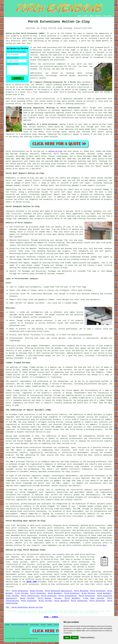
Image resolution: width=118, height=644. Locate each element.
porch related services (78, 577)
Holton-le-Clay (55, 151)
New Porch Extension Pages (20, 625)
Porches (58, 598)
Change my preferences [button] (87, 637)
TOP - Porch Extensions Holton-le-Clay (24, 607)
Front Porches (22, 593)
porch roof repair (14, 180)
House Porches (36, 591)
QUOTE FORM (32, 582)
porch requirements (60, 579)
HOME (79, 16)
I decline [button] (75, 637)
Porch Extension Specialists (58, 591)
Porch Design (44, 598)
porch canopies (81, 564)
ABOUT (92, 16)
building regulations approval (50, 113)
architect (86, 55)
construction (52, 415)
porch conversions (65, 557)
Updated (50, 625)
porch (71, 124)
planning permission (63, 85)
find (13, 525)
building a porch (97, 38)
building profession (97, 462)
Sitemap (7, 625)
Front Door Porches (94, 598)
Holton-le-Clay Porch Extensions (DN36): (26, 33)
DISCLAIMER (107, 16)
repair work (73, 190)
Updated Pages (34, 625)
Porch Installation (68, 596)
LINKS (85, 16)
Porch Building (81, 591)
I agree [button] (67, 637)
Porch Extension (98, 591)
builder (47, 50)
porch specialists (14, 161)
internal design (67, 76)
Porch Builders (55, 593)
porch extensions (79, 164)
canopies (71, 346)
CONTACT (99, 16)
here (104, 545)
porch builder (68, 101)
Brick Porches (88, 593)
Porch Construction (30, 596)
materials (59, 66)
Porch (8, 151)
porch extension (49, 36)
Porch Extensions (20, 591)
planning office (25, 101)
